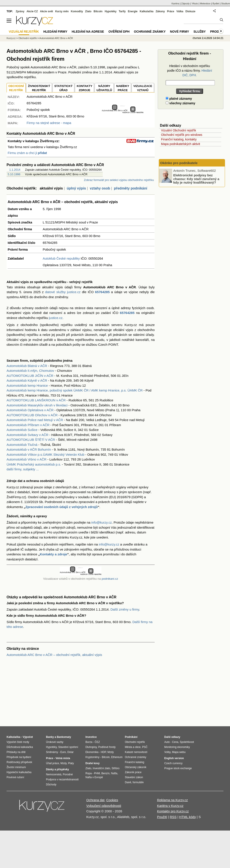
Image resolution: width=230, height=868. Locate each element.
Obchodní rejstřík (28, 38)
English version (174, 758)
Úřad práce (52, 763)
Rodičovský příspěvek (19, 762)
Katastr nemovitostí (136, 752)
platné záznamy (179, 99)
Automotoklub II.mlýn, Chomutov (30, 371)
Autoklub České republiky (61, 258)
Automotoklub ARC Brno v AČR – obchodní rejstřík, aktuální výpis (54, 655)
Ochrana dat (95, 800)
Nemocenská (54, 774)
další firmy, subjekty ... (23, 469)
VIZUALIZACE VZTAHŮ (143, 88)
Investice (91, 737)
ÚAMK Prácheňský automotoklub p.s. (34, 464)
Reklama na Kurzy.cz (172, 800)
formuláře (138, 782)
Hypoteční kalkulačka (19, 772)
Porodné (68, 774)
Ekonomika (92, 752)
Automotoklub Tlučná (22, 445)
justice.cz (56, 318)
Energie (133, 11)
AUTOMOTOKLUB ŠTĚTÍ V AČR (31, 440)
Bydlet (216, 4)
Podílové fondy (107, 747)
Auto (167, 742)
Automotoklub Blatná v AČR (27, 366)
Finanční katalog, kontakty (179, 139)
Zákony (160, 11)
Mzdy (64, 763)
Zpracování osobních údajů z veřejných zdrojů (62, 507)
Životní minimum (16, 767)
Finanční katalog (134, 762)
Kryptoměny (92, 757)
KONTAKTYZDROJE (84, 88)
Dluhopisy (91, 747)
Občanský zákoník (136, 767)
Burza (89, 742)
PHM (97, 773)
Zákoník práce (133, 772)
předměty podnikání (131, 188)
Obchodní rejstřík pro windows (182, 135)
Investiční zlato (101, 768)
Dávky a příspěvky (57, 769)
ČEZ (97, 742)
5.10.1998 (14, 174)
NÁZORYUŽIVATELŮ (104, 88)
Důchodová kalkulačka (20, 747)
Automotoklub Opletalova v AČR (30, 410)
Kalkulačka (147, 11)
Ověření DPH (119, 32)
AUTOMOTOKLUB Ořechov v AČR (32, 415)
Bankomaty (64, 737)
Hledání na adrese (88, 32)
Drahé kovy (93, 763)
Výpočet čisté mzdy (18, 742)
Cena (175, 742)
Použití (162, 817)
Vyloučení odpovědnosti (104, 806)
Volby (167, 752)
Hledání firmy (55, 32)
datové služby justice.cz (63, 292)
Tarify (122, 11)
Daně (128, 782)
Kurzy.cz (11, 38)
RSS (173, 817)
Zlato (88, 11)
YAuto (195, 4)
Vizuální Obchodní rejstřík (179, 130)
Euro (63, 752)
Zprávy (20, 11)
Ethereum (117, 757)
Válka (180, 11)
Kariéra (175, 4)
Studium (226, 4)
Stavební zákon (134, 777)
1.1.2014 (15, 170)
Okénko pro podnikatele (179, 163)
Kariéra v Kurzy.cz (170, 806)
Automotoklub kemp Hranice (27, 385)
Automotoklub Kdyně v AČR (27, 380)
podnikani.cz (110, 579)
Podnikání (131, 737)
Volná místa (63, 758)
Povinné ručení (15, 777)
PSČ (145, 747)
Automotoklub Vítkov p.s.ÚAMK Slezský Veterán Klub (45, 454)
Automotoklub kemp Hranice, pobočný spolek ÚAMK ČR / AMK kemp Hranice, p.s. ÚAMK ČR (75, 390)
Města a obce (133, 747)
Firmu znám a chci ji (27, 153)
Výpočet (28, 737)
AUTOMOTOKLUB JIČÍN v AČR (30, 376)
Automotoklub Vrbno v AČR (27, 459)
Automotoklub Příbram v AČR (28, 425)
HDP (103, 752)
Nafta (114, 773)
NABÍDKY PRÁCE (123, 88)
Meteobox (205, 4)
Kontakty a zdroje (54, 554)
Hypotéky (111, 11)
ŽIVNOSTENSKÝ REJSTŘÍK (39, 88)
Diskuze (190, 11)
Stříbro (115, 768)
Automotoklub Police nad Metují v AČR (35, 420)
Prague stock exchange (178, 768)
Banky (50, 737)
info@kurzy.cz (102, 522)
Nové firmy (180, 32)
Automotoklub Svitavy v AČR (27, 435)
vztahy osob (100, 188)
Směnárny (52, 752)
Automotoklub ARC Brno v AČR (56, 38)
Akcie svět (47, 11)
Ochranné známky (150, 32)
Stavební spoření (68, 747)
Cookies (112, 800)
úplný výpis (76, 188)
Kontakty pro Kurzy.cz (173, 811)
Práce (171, 11)
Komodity (77, 11)
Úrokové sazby (55, 742)
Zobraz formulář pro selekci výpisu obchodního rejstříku (119, 180)
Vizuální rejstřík (24, 32)
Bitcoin (98, 11)
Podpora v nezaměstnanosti (62, 779)
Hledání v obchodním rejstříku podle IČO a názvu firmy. (190, 71)
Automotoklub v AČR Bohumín (29, 449)
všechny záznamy (180, 103)
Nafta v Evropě (94, 777)
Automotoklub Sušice (22, 430)
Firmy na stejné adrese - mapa (49, 123)
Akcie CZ (32, 11)
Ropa (89, 773)
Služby (200, 32)
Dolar (70, 752)
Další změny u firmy (125, 609)
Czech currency (173, 763)
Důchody (51, 785)
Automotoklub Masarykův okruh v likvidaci (37, 405)
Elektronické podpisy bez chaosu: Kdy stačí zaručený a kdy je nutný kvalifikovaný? (196, 179)
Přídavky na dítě (16, 752)
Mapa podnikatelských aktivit (180, 144)
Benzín (105, 773)
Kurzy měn (62, 11)
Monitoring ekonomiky (177, 747)
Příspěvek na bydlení (19, 757)
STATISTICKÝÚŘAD (63, 88)
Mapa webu (179, 752)
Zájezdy (185, 4)
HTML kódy (188, 817)
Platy (71, 763)
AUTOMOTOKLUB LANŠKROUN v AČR (36, 400)
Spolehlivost (187, 742)
